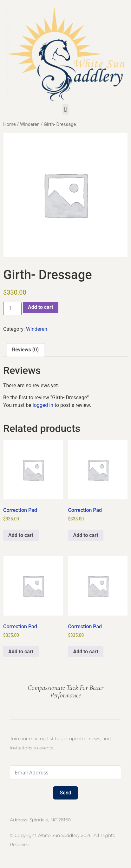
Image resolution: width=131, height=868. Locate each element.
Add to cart (41, 307)
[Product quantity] (12, 309)
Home (10, 124)
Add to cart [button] (21, 535)
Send (65, 793)
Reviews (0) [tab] (25, 350)
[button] (65, 109)
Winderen (30, 124)
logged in (43, 405)
